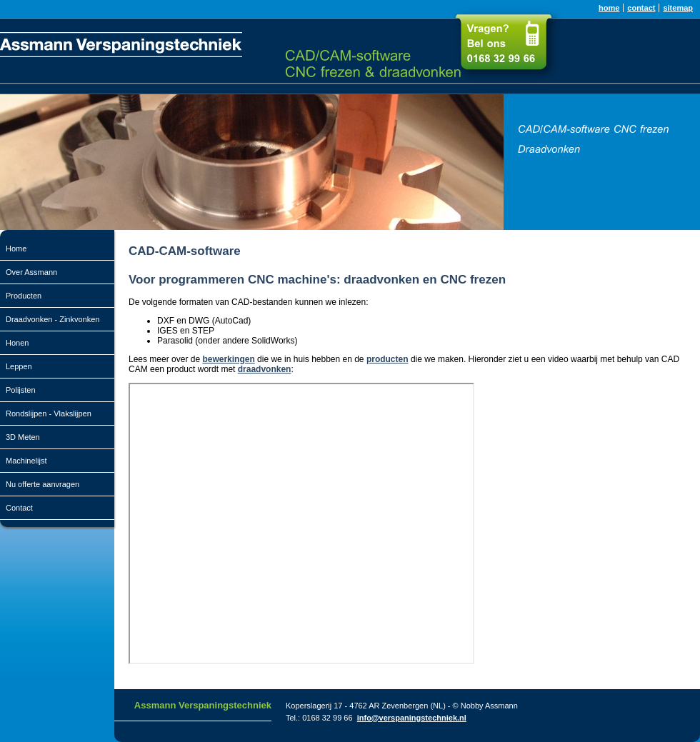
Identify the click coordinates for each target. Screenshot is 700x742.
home (609, 8)
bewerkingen (228, 359)
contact (641, 8)
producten (387, 359)
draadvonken (265, 369)
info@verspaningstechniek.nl (412, 718)
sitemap (678, 8)
